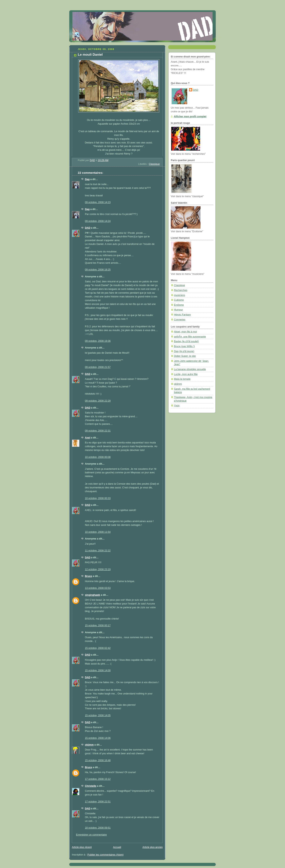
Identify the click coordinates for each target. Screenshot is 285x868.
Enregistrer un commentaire (91, 835)
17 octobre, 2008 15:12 (98, 779)
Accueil (117, 847)
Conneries (180, 320)
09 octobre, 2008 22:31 (98, 431)
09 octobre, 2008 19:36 (98, 341)
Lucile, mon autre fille (186, 374)
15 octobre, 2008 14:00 (98, 670)
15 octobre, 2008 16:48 (98, 760)
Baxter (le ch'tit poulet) (186, 341)
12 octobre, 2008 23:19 (98, 569)
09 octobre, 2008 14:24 (98, 221)
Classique (154, 164)
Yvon (177, 406)
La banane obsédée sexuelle (190, 369)
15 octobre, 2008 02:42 (98, 648)
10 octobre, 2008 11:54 (98, 532)
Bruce (88, 576)
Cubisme (179, 300)
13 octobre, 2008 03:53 (98, 588)
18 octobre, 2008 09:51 (98, 828)
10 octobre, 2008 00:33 (98, 498)
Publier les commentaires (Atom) (106, 855)
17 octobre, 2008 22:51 (98, 802)
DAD (88, 228)
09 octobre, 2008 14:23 (98, 202)
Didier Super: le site (185, 356)
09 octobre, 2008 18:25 (98, 270)
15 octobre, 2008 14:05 (98, 715)
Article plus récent (82, 847)
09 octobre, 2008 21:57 (98, 367)
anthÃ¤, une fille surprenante (190, 337)
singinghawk (92, 595)
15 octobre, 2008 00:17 (98, 625)
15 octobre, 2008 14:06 (98, 738)
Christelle (91, 786)
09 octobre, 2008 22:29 (98, 401)
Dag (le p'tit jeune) (184, 351)
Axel (88, 438)
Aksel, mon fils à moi (185, 332)
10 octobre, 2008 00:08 (98, 457)
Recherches (181, 290)
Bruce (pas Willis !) (184, 346)
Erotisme (179, 305)
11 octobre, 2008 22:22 (98, 551)
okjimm (89, 745)
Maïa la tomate (182, 379)
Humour (178, 310)
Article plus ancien (153, 847)
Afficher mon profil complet (190, 116)
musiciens (180, 295)
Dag (87, 179)
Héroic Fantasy (182, 315)
